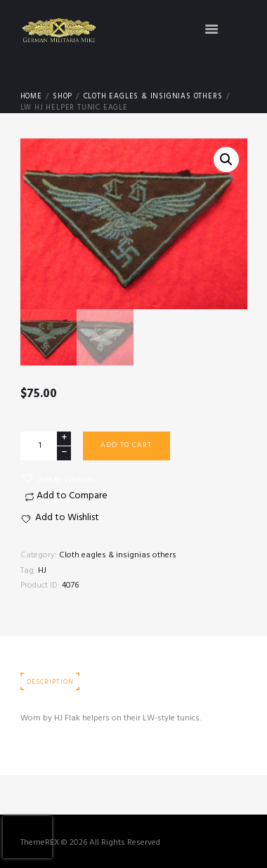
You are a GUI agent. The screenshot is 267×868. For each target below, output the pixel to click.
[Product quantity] (46, 446)
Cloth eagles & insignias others (153, 97)
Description (50, 682)
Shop (63, 97)
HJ (42, 571)
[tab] (51, 682)
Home (31, 97)
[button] (57, 479)
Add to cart (126, 445)
